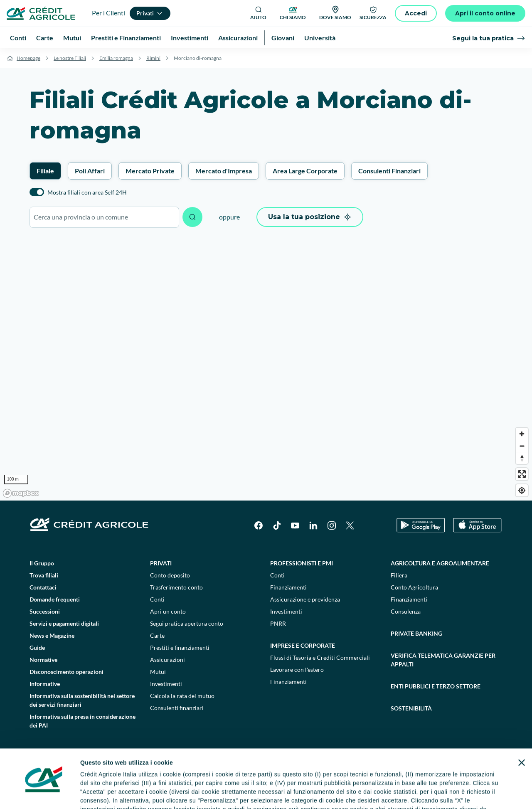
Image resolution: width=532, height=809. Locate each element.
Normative (43, 660)
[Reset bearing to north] (522, 458)
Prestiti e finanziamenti (180, 647)
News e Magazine (52, 635)
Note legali (111, 771)
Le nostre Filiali (70, 58)
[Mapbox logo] (21, 493)
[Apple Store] (477, 525)
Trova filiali (44, 575)
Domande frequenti (55, 599)
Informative (45, 684)
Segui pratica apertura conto (187, 623)
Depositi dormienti (373, 771)
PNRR (278, 623)
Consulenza (406, 611)
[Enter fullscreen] (522, 474)
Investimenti (166, 684)
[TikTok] (277, 525)
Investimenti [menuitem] (190, 38)
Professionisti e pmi (302, 563)
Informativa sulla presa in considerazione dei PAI (83, 721)
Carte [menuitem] (45, 38)
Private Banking (416, 633)
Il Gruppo (42, 563)
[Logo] (41, 13)
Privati (161, 563)
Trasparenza (422, 771)
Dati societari (71, 771)
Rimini (153, 58)
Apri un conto (168, 611)
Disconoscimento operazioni (66, 672)
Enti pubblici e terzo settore (436, 686)
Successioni (45, 611)
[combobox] (104, 217)
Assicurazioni (167, 660)
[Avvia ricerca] (192, 217)
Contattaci (43, 587)
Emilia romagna (116, 58)
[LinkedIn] (313, 525)
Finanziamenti (288, 587)
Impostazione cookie (160, 771)
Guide (37, 647)
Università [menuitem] (320, 38)
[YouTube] (295, 525)
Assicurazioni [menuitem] (238, 38)
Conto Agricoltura (414, 587)
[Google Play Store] (421, 525)
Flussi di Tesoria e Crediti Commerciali (320, 657)
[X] (350, 525)
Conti (157, 599)
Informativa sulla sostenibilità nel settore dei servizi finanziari (82, 700)
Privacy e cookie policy (224, 771)
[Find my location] (522, 490)
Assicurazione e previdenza (305, 599)
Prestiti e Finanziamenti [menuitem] (126, 38)
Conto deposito (170, 575)
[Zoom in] (522, 434)
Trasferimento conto (176, 587)
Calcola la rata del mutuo (182, 696)
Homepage (28, 58)
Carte (157, 635)
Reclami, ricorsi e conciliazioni (301, 771)
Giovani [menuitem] (283, 38)
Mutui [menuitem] (72, 38)
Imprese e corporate (303, 645)
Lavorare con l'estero (297, 670)
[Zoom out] (522, 446)
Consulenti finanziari (177, 708)
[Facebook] (259, 525)
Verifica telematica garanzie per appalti (443, 660)
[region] (266, 368)
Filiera (399, 575)
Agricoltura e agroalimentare (440, 563)
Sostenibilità (411, 708)
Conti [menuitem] (18, 38)
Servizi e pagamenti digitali (64, 623)
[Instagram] (332, 525)
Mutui (158, 672)
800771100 (188, 788)
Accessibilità (462, 771)
